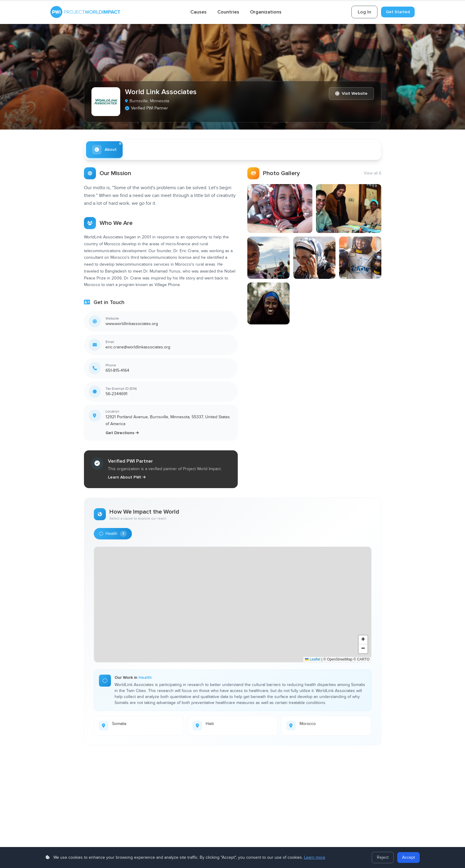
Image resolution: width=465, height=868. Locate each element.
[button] (363, 640)
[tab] (104, 150)
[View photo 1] (280, 209)
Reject (383, 858)
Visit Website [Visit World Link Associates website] (351, 93)
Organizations (266, 12)
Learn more (315, 858)
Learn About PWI (127, 477)
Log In (364, 12)
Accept (408, 858)
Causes (198, 12)
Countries (228, 12)
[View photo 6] (268, 304)
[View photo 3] (268, 258)
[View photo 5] (360, 258)
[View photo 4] (314, 258)
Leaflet (313, 659)
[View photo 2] (349, 209)
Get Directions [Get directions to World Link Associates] (122, 433)
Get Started (398, 12)
